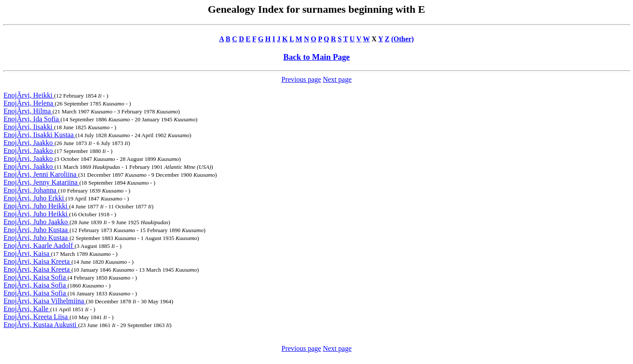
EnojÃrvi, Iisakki (29, 127)
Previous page (301, 79)
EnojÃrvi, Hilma (28, 111)
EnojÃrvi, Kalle (27, 309)
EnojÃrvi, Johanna (31, 190)
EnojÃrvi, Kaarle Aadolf (39, 246)
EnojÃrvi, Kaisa (27, 253)
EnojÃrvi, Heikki (29, 95)
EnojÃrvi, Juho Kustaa (36, 230)
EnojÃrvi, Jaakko (29, 143)
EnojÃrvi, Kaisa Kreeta (38, 261)
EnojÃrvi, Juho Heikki (36, 206)
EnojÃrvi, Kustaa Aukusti (41, 325)
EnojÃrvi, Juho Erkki (35, 198)
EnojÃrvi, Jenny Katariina (41, 182)
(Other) (403, 39)
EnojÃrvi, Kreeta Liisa (36, 317)
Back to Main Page (316, 57)
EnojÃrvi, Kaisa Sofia (36, 277)
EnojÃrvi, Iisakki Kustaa (40, 135)
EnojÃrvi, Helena (29, 103)
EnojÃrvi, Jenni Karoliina (41, 174)
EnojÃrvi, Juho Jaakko (36, 222)
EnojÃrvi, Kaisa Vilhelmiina (45, 301)
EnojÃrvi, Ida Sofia (32, 119)
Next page (337, 79)
